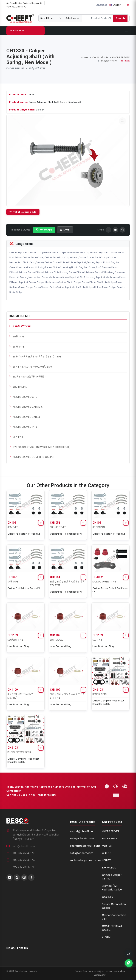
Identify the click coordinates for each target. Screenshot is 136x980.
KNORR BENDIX (110, 839)
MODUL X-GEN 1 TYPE (104, 582)
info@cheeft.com (24, 846)
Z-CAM (106, 937)
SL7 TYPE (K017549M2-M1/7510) (32, 367)
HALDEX (106, 861)
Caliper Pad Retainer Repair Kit (24, 534)
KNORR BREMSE (15, 68)
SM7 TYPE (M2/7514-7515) (29, 377)
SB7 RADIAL (20, 387)
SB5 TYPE (19, 336)
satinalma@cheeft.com (85, 846)
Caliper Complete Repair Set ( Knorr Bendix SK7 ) (108, 703)
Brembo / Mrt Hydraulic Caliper (112, 888)
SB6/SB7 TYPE (37, 68)
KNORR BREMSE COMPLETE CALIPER (34, 457)
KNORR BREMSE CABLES (27, 417)
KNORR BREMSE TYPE (25, 427)
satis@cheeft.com (82, 853)
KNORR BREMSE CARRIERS (28, 407)
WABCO (107, 853)
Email (65, 230)
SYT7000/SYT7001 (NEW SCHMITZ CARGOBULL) (42, 447)
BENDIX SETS (100, 695)
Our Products (100, 57)
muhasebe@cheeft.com (86, 861)
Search (122, 18)
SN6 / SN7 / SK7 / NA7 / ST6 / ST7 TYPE (37, 356)
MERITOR (107, 846)
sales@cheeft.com (82, 839)
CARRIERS (107, 897)
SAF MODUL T (110, 868)
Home (85, 57)
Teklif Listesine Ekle (23, 212)
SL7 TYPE (18, 437)
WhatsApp (44, 230)
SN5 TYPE (19, 346)
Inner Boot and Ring (18, 646)
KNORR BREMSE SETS (25, 397)
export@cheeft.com (83, 832)
